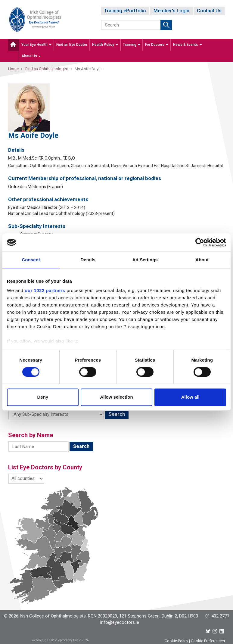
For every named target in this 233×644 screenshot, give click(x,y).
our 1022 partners (45, 290)
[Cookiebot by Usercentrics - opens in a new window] (200, 242)
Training (132, 45)
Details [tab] (88, 260)
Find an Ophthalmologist (47, 69)
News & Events (188, 45)
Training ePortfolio (125, 11)
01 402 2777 (217, 616)
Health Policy (105, 45)
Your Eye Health (36, 45)
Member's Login (171, 11)
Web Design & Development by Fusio (56, 640)
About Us (31, 56)
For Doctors (157, 45)
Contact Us (209, 11)
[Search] (131, 25)
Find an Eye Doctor (72, 45)
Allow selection (116, 397)
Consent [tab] (31, 260)
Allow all (190, 397)
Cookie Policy (176, 641)
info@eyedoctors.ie (120, 622)
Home (13, 69)
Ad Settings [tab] (145, 260)
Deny (43, 397)
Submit (166, 25)
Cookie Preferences (208, 641)
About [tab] (202, 260)
